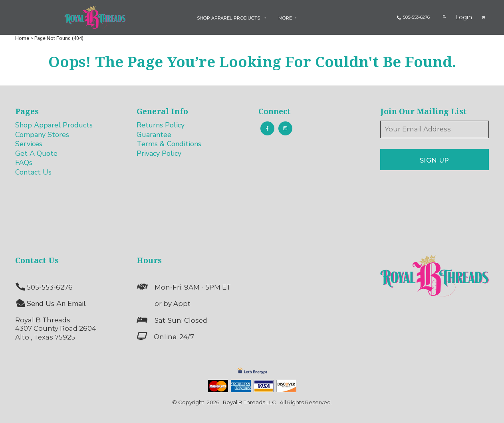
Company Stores (42, 135)
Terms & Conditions (169, 144)
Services (29, 144)
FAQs (24, 163)
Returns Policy (161, 125)
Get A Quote (36, 153)
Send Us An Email (56, 304)
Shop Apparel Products (54, 125)
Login (464, 17)
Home (22, 38)
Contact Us (33, 172)
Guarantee (154, 135)
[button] (233, 18)
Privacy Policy (159, 153)
